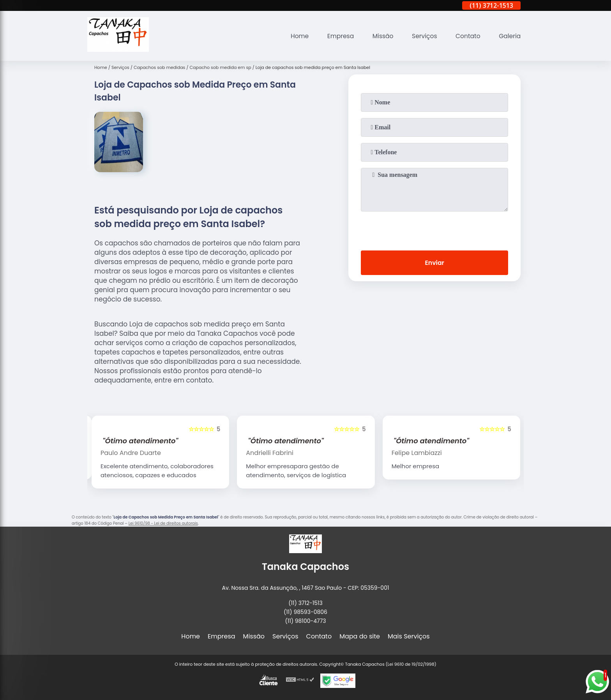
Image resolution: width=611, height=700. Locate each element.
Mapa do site (360, 636)
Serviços (422, 36)
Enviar (434, 263)
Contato (467, 36)
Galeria (509, 36)
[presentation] (434, 229)
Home (295, 36)
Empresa (336, 36)
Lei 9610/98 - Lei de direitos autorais (163, 523)
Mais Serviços (409, 636)
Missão (380, 36)
